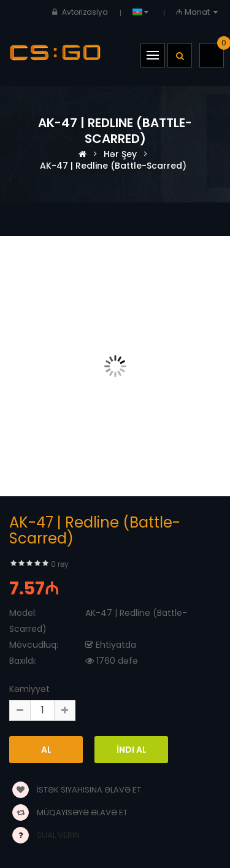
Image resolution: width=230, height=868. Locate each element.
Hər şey (120, 154)
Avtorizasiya (85, 12)
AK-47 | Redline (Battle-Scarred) (113, 166)
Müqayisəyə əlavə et (70, 812)
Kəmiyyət (29, 689)
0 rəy (60, 564)
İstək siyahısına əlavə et (77, 790)
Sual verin (58, 835)
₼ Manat (198, 12)
